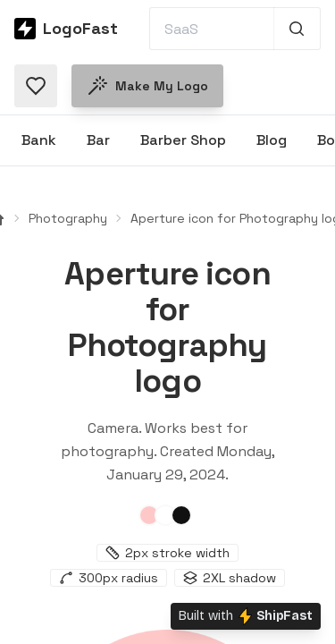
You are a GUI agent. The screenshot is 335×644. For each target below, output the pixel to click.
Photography (68, 218)
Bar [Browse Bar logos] (98, 140)
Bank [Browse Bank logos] (39, 140)
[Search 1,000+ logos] (297, 29)
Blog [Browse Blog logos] (272, 140)
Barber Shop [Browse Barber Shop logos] (183, 140)
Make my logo (147, 86)
